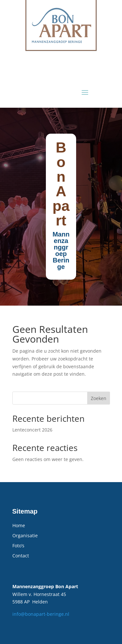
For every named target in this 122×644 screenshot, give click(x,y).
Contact (21, 556)
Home (19, 525)
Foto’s (18, 546)
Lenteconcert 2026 (32, 430)
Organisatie (25, 535)
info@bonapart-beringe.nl (41, 614)
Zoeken (99, 398)
